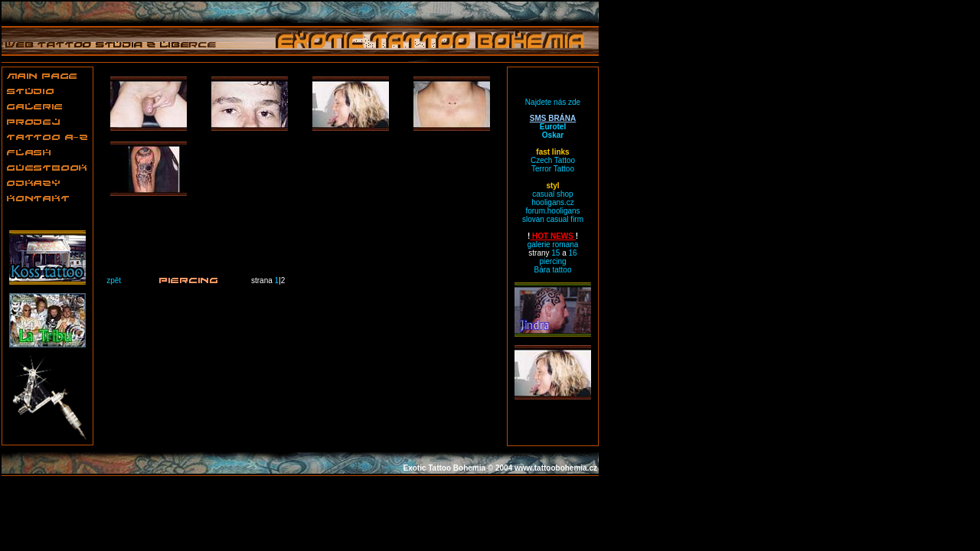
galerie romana (553, 245)
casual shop (552, 194)
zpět (114, 280)
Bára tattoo (553, 270)
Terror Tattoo (553, 169)
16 (573, 253)
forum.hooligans (552, 211)
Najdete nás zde (553, 102)
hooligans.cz (553, 202)
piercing (552, 261)
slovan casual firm (553, 219)
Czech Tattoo (553, 160)
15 (555, 253)
